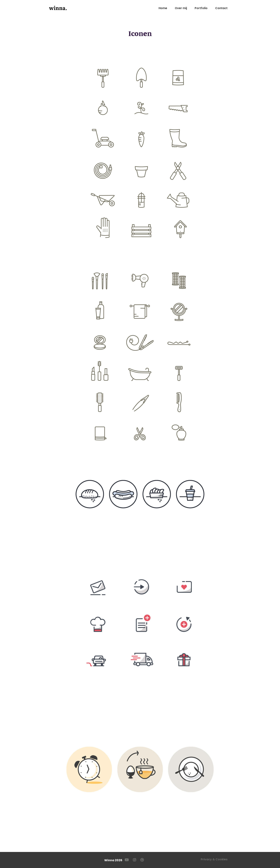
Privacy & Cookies (214, 859)
